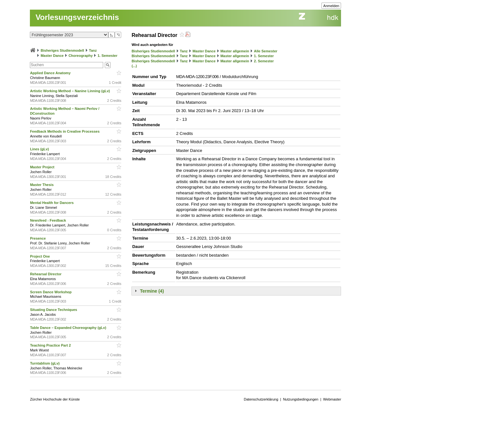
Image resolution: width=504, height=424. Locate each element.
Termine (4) (152, 291)
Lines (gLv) (40, 149)
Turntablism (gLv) (45, 363)
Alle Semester (266, 51)
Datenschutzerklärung (261, 399)
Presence (38, 238)
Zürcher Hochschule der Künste (55, 399)
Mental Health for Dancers (52, 203)
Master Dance (52, 56)
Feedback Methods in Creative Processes (65, 131)
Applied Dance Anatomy (51, 73)
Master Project (43, 167)
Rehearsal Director (46, 274)
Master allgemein (235, 51)
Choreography (81, 56)
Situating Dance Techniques (54, 310)
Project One (40, 256)
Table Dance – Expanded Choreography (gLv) (68, 328)
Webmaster (332, 399)
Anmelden (331, 6)
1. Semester (107, 56)
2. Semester (264, 61)
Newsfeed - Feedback (48, 220)
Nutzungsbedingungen (301, 399)
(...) (134, 66)
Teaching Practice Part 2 (51, 345)
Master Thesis (42, 185)
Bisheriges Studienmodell (63, 50)
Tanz (93, 50)
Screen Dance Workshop (51, 292)
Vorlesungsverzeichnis (77, 17)
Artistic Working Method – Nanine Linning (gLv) (70, 91)
